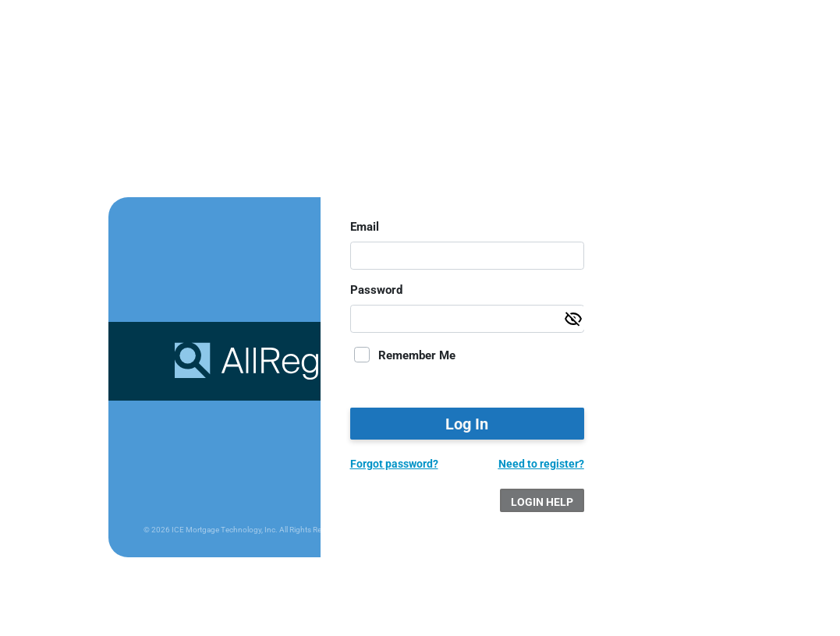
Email (365, 227)
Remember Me (417, 355)
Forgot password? (394, 464)
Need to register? (541, 464)
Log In (467, 424)
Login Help (542, 502)
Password (376, 290)
